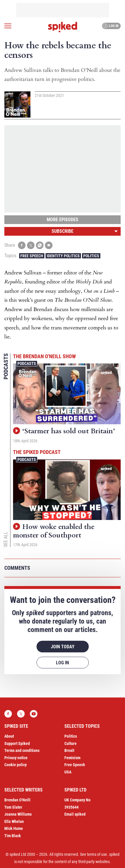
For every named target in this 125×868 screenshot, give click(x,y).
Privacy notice (16, 758)
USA (68, 772)
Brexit (69, 750)
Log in (111, 26)
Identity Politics (63, 256)
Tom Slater (13, 807)
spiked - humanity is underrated (63, 27)
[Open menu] (8, 26)
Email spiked (75, 814)
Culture (70, 743)
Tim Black (13, 836)
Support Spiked (17, 743)
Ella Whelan (14, 821)
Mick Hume (14, 828)
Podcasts (27, 363)
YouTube (34, 714)
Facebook (8, 714)
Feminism (72, 758)
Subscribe (62, 231)
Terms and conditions (22, 750)
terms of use (97, 854)
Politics (91, 256)
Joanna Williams (18, 814)
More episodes (62, 220)
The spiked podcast (37, 452)
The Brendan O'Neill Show (44, 356)
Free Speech (32, 256)
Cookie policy (16, 765)
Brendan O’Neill (17, 800)
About (9, 736)
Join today (63, 647)
